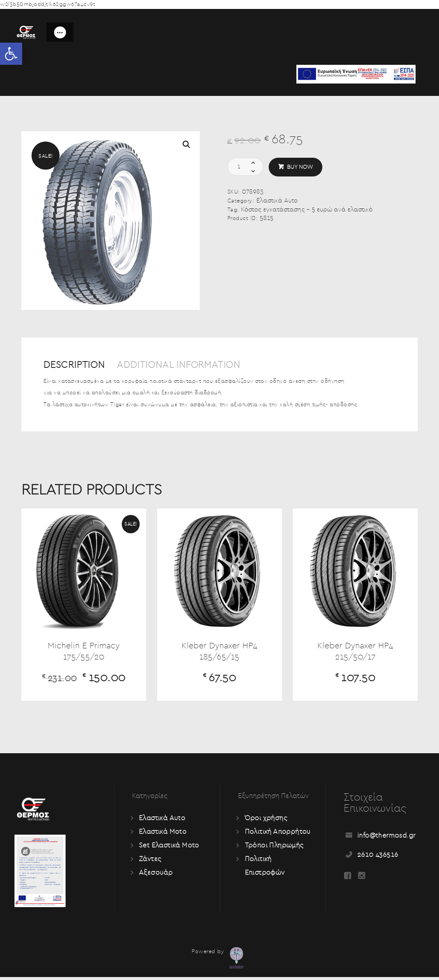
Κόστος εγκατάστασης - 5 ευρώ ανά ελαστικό (307, 210)
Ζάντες (150, 862)
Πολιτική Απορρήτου (278, 835)
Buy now (300, 167)
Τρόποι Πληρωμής (275, 848)
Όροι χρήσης (266, 821)
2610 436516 (378, 858)
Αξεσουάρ (156, 876)
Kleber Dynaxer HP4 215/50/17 (355, 654)
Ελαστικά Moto (163, 835)
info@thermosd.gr (387, 838)
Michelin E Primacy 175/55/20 (84, 654)
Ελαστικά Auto (277, 201)
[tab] (79, 369)
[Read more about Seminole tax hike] (348, 880)
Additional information (186, 365)
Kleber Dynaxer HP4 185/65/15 (219, 654)
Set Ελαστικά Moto (169, 848)
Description (76, 365)
